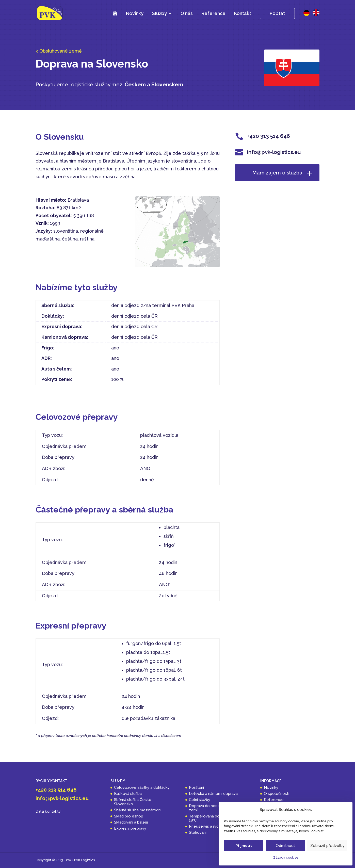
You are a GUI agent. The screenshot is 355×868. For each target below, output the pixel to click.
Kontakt (243, 13)
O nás (187, 13)
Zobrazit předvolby (327, 846)
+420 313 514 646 (56, 790)
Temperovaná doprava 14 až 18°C (214, 818)
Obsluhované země (61, 51)
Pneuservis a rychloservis (212, 826)
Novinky (135, 13)
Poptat (277, 13)
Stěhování (198, 832)
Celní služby (200, 800)
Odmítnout (285, 846)
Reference (213, 13)
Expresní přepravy (130, 828)
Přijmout (244, 846)
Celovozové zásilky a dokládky (142, 787)
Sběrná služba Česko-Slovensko (133, 802)
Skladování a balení (131, 822)
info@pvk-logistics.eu (62, 798)
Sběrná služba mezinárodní (138, 810)
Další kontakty (48, 811)
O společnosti (277, 794)
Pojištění (196, 787)
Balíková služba (128, 794)
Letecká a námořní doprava (213, 794)
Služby (159, 14)
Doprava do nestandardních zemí (213, 808)
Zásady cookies (286, 857)
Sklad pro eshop (129, 816)
